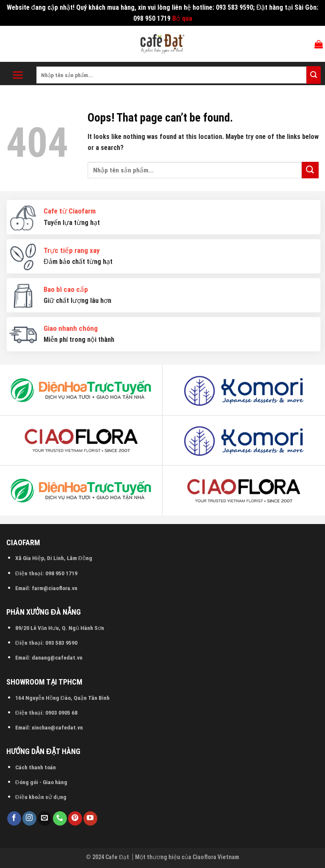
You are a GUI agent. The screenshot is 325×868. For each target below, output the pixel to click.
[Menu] (18, 75)
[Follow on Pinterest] (75, 818)
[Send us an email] (45, 818)
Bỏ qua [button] (182, 18)
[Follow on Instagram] (29, 818)
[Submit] (314, 75)
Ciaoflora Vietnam (216, 857)
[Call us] (60, 818)
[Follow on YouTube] (90, 818)
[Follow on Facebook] (14, 818)
